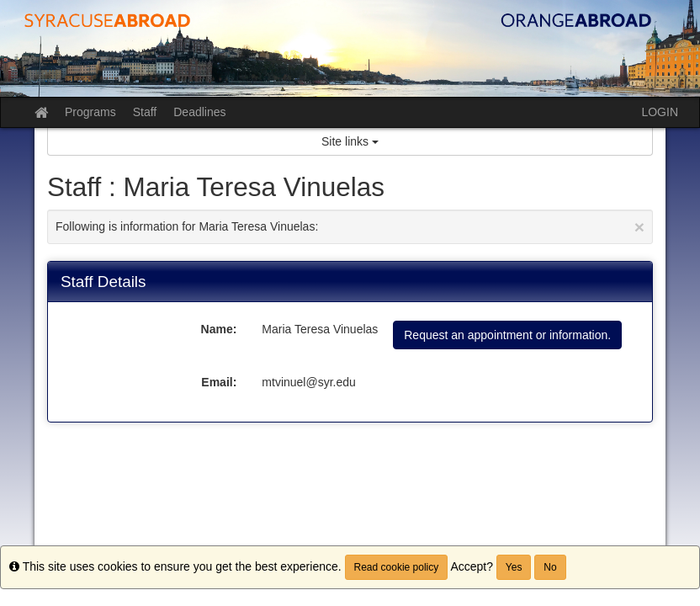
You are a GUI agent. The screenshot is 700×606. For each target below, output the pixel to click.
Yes (514, 567)
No (550, 567)
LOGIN (660, 112)
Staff (145, 112)
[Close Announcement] (639, 227)
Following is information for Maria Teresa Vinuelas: (350, 227)
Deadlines (199, 112)
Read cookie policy (397, 567)
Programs (90, 112)
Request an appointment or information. (507, 335)
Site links (350, 141)
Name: (219, 329)
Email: (219, 382)
